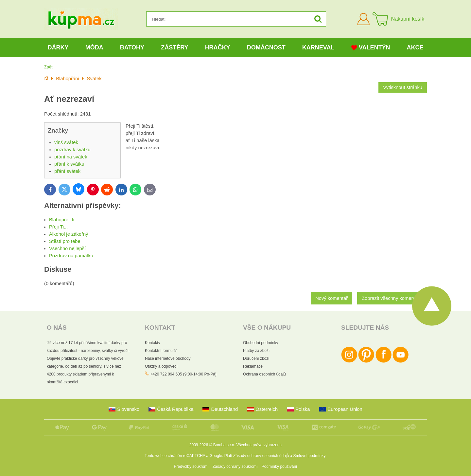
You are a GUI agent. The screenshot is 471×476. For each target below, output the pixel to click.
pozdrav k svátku (72, 150)
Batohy (132, 47)
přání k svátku (69, 164)
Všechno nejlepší (67, 248)
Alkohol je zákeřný (69, 234)
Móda (94, 47)
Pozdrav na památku (71, 256)
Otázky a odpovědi (161, 366)
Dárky (58, 47)
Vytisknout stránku (403, 87)
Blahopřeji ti (62, 220)
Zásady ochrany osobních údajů (261, 456)
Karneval (318, 47)
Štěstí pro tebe (65, 241)
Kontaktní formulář (161, 351)
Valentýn (371, 48)
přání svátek (67, 171)
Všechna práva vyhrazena (259, 445)
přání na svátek (71, 157)
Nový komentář (331, 298)
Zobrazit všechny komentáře (392, 298)
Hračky (218, 47)
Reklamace (253, 366)
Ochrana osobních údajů (264, 374)
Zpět (48, 67)
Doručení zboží (256, 358)
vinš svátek (66, 142)
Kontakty (153, 343)
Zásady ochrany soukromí (235, 467)
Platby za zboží (256, 351)
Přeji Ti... (58, 227)
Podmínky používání (279, 467)
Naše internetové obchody (168, 358)
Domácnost (266, 47)
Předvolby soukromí (191, 467)
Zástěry (174, 47)
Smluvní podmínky (309, 456)
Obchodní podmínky (261, 343)
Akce (415, 47)
